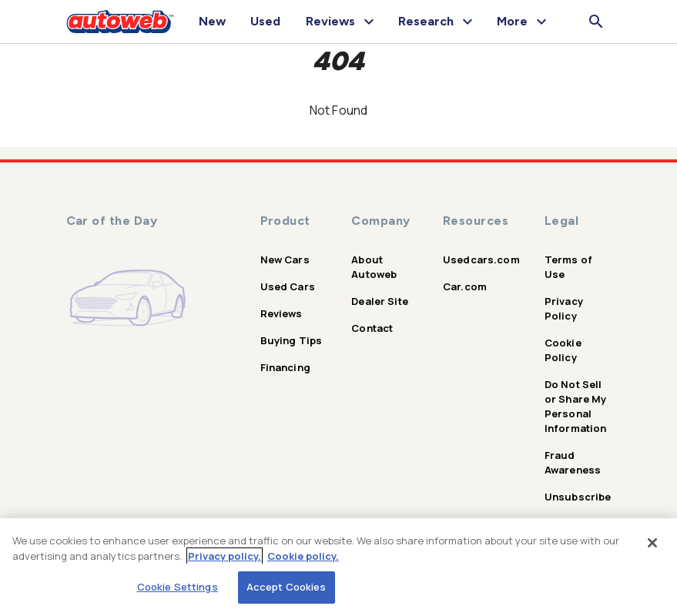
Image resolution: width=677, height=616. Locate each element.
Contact (372, 328)
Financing (285, 367)
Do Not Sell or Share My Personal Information (576, 406)
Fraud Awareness (573, 462)
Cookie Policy (563, 350)
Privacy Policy (564, 308)
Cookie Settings (178, 587)
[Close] (652, 543)
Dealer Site (380, 301)
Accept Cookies (287, 587)
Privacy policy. (225, 556)
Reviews (282, 313)
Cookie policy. (303, 556)
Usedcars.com (481, 259)
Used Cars (288, 286)
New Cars (285, 259)
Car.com (465, 286)
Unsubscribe (578, 497)
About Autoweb (374, 267)
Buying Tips (292, 340)
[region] (338, 567)
